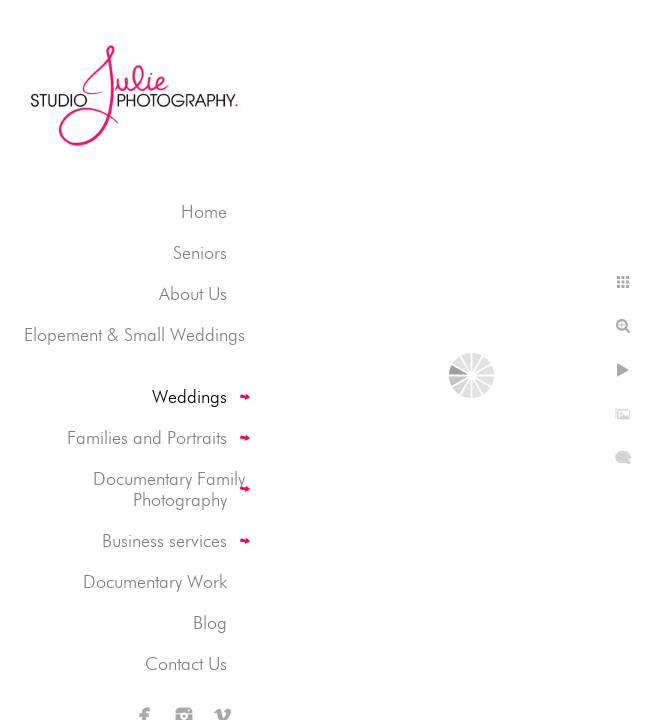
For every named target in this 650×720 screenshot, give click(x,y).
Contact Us (186, 663)
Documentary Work (155, 581)
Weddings (189, 396)
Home (204, 211)
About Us (193, 293)
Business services (164, 540)
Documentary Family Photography (169, 489)
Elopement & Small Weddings (134, 334)
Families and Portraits (147, 437)
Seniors (200, 252)
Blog (210, 622)
